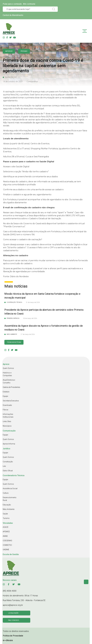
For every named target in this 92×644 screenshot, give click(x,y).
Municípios (7, 426)
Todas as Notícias (14, 342)
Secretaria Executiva (11, 401)
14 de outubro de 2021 (13, 81)
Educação (7, 505)
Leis (4, 466)
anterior (9, 51)
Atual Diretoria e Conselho (9, 381)
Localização (13, 613)
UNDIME (6, 550)
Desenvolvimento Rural (10, 499)
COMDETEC (7, 545)
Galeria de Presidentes (11, 387)
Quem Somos (8, 368)
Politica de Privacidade (13, 636)
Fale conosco (14, 620)
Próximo (24, 51)
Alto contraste (29, 4)
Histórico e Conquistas (7, 374)
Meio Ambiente (9, 509)
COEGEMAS (7, 541)
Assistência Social (10, 488)
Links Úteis (7, 421)
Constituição (8, 462)
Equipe (5, 396)
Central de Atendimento (13, 15)
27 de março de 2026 (28, 334)
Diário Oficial (8, 471)
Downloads (7, 405)
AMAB (5, 536)
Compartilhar (32, 81)
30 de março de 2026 (30, 318)
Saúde (5, 514)
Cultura (6, 493)
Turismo (6, 518)
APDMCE (6, 532)
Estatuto (6, 392)
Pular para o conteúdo (12, 4)
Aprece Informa (9, 444)
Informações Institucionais (8, 416)
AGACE (6, 527)
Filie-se (5, 410)
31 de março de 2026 (33, 302)
